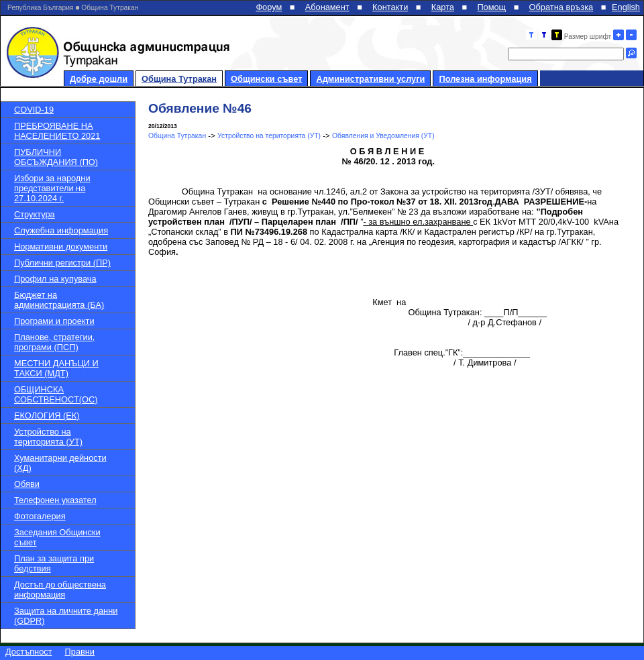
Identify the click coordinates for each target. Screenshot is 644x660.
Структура (35, 214)
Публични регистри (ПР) (62, 263)
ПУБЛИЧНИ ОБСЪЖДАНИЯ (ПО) (56, 157)
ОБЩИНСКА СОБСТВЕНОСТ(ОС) (56, 394)
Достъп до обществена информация (60, 590)
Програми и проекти (54, 321)
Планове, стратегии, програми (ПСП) (54, 342)
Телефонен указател (55, 500)
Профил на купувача (55, 279)
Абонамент (327, 7)
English (626, 7)
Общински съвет (266, 79)
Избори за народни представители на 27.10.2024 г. (52, 188)
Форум (269, 7)
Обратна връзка (561, 7)
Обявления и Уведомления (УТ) (383, 136)
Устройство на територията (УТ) (48, 437)
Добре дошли (99, 79)
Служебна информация (61, 230)
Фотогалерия (40, 516)
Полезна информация (485, 79)
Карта (443, 7)
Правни (80, 652)
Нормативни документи (61, 246)
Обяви (27, 484)
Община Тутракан (179, 79)
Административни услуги (370, 79)
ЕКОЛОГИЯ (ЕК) (47, 416)
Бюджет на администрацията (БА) (59, 300)
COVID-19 (34, 110)
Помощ (491, 7)
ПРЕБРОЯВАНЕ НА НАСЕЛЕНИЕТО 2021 (57, 131)
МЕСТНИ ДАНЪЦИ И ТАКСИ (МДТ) (56, 368)
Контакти (390, 7)
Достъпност (29, 652)
